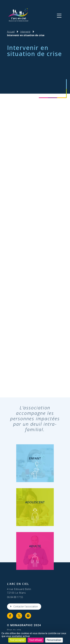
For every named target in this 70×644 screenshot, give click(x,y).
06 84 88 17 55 (15, 597)
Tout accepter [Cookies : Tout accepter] (17, 640)
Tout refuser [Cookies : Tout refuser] (36, 640)
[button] (59, 16)
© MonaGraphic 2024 (24, 625)
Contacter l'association (26, 606)
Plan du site (14, 630)
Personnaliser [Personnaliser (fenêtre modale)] (54, 640)
